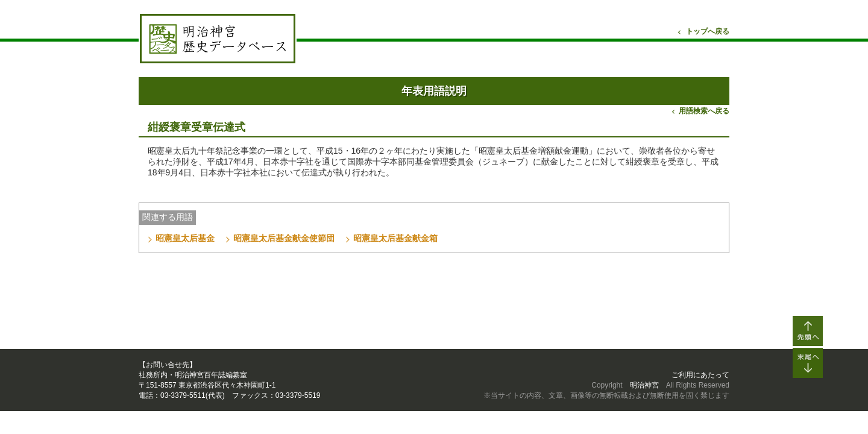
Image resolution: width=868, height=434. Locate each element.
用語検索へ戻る (704, 111)
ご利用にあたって (700, 375)
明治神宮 (644, 385)
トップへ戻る (708, 31)
